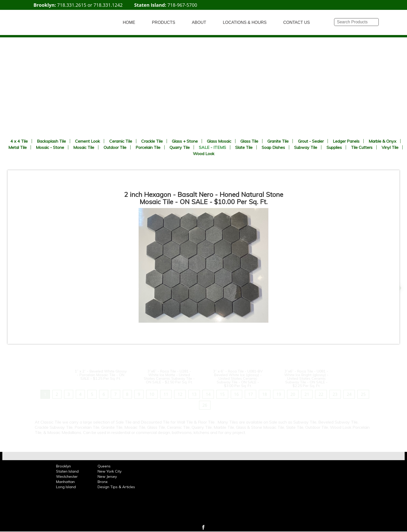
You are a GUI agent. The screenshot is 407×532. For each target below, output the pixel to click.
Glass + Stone (185, 141)
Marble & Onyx (382, 141)
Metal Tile (18, 147)
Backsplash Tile (51, 141)
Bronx (103, 482)
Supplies (334, 147)
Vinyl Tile (390, 147)
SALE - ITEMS (212, 147)
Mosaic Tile (84, 147)
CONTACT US (297, 22)
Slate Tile (244, 147)
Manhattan (65, 482)
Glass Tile (249, 141)
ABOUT (199, 22)
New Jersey (107, 476)
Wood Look (204, 154)
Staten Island (67, 471)
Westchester (67, 476)
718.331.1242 (108, 5)
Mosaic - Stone (50, 147)
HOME (129, 22)
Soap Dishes (273, 147)
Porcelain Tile (148, 147)
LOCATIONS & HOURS (245, 22)
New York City (110, 471)
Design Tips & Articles (116, 487)
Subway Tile (306, 147)
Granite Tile (278, 141)
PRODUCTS (164, 22)
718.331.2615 (72, 5)
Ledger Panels (346, 141)
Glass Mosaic (219, 141)
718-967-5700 (182, 5)
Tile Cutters (362, 147)
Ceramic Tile (121, 141)
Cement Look (87, 141)
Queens (104, 466)
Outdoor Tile (115, 147)
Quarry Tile (180, 147)
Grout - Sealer (311, 141)
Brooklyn (63, 466)
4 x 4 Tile (19, 141)
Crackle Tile (152, 141)
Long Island (66, 487)
